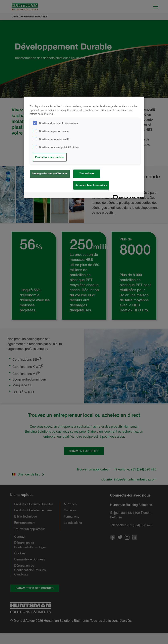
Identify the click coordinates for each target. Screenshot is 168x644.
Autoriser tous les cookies (91, 185)
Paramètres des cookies (50, 157)
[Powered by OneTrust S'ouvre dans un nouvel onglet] (127, 197)
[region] (84, 148)
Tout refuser (87, 174)
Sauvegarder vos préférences (50, 174)
